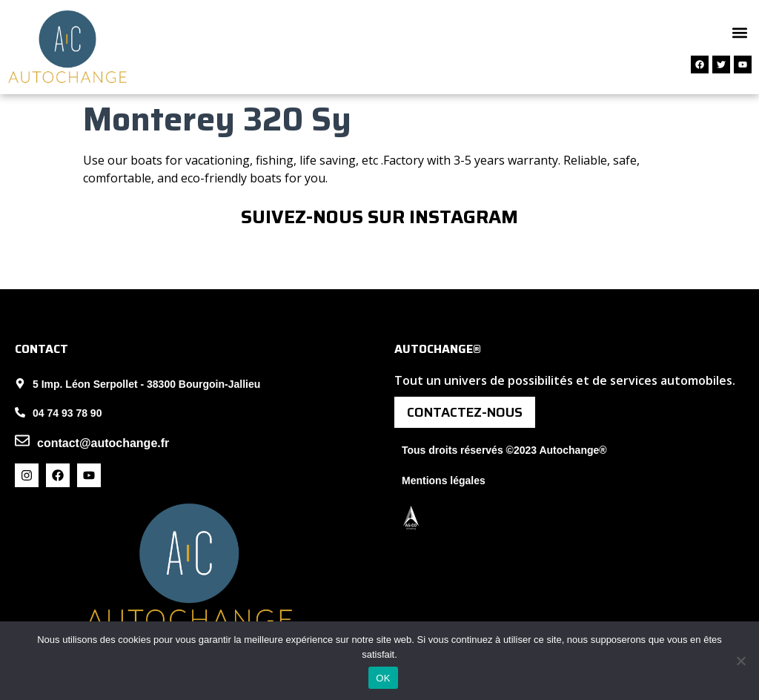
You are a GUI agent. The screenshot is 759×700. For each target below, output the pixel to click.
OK (383, 678)
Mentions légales (444, 481)
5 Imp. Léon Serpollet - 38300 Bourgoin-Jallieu (146, 384)
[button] (739, 32)
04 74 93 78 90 (67, 413)
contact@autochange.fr (103, 443)
